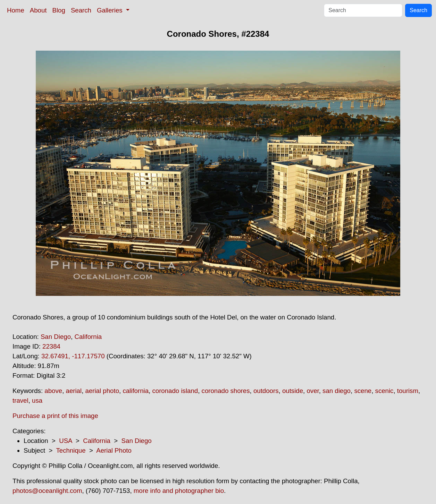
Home (16, 10)
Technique (71, 450)
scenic (384, 391)
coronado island (175, 391)
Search (81, 10)
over (313, 391)
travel (20, 400)
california (136, 391)
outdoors (266, 391)
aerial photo (102, 391)
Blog (59, 10)
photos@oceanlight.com (47, 491)
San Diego (56, 337)
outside (293, 391)
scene (363, 391)
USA (65, 441)
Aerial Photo (114, 450)
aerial (74, 391)
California (88, 337)
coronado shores (226, 391)
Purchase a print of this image (55, 416)
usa (37, 400)
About (38, 10)
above (53, 391)
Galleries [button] (111, 10)
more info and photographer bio (179, 491)
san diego (337, 391)
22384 (51, 346)
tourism (408, 391)
